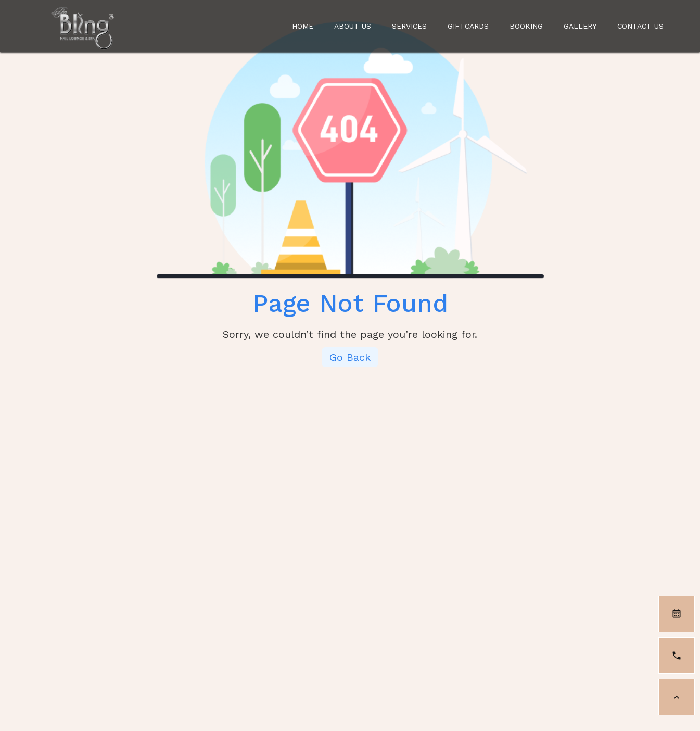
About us (353, 26)
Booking (526, 26)
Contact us (387, 524)
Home (303, 26)
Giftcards (468, 26)
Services (409, 26)
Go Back (350, 357)
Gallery (580, 26)
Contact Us (640, 26)
